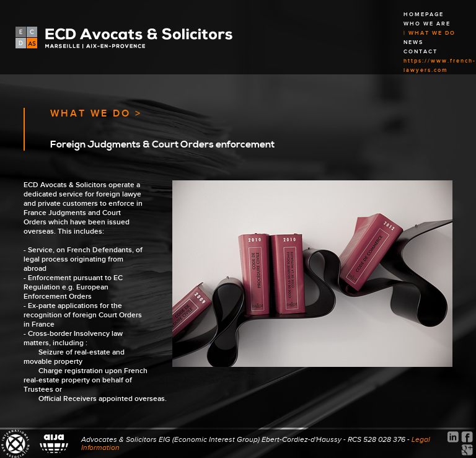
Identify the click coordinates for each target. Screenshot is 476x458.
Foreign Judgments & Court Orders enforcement (162, 144)
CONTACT (421, 52)
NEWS (413, 42)
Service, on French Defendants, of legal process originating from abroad (83, 259)
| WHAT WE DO (430, 33)
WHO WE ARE (427, 24)
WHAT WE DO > (96, 114)
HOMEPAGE (424, 15)
